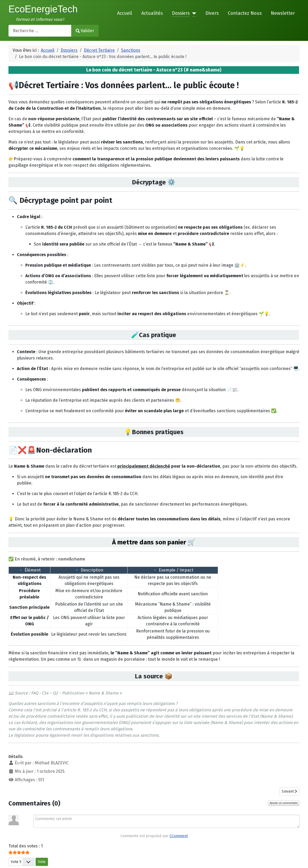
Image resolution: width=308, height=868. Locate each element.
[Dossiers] (193, 13)
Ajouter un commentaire (284, 803)
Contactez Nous (245, 13)
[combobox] (40, 31)
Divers (212, 13)
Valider (85, 31)
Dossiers (181, 13)
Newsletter (283, 13)
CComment (179, 836)
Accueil (125, 13)
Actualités (152, 13)
